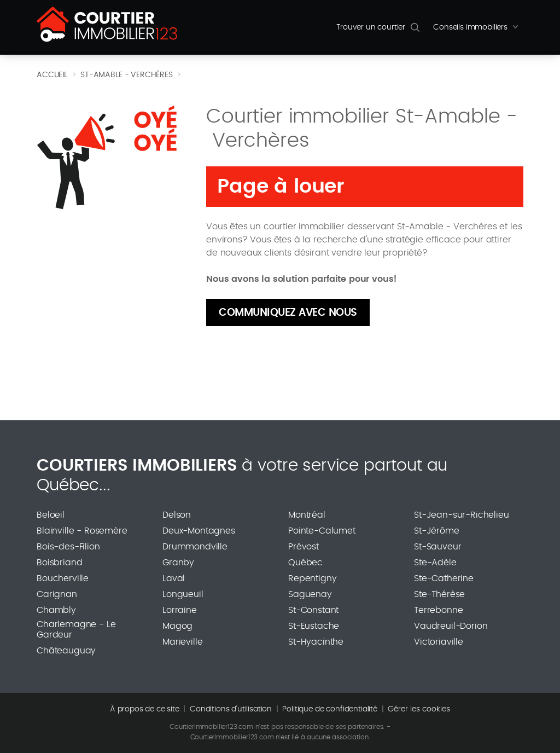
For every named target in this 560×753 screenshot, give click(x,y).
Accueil (52, 75)
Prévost (304, 547)
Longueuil (183, 594)
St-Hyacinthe (316, 642)
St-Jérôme (437, 531)
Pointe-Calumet (322, 531)
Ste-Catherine (444, 578)
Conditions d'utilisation (231, 709)
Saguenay (310, 594)
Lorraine (180, 610)
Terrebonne (438, 610)
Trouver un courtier (371, 27)
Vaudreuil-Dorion (451, 626)
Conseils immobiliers (478, 30)
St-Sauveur (437, 547)
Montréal (307, 515)
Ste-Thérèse (439, 594)
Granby (178, 563)
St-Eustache (314, 626)
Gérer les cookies (419, 709)
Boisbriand (59, 563)
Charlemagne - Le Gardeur (76, 630)
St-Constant (313, 610)
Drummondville (195, 547)
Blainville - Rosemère (82, 531)
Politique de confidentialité (330, 709)
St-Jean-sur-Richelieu (462, 515)
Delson (177, 515)
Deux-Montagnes (199, 531)
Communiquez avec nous (288, 313)
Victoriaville (439, 642)
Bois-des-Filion (68, 547)
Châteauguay (66, 651)
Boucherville (63, 578)
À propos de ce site (145, 709)
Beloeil (51, 515)
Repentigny (312, 578)
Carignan (57, 594)
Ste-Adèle (435, 563)
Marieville (182, 642)
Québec (305, 563)
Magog (177, 626)
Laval (174, 578)
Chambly (56, 610)
